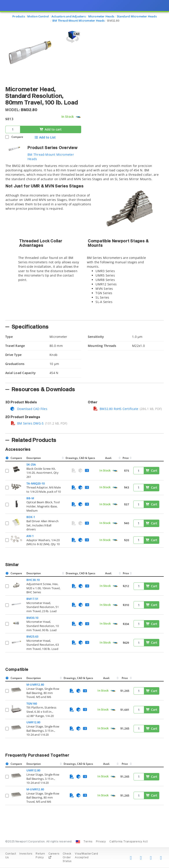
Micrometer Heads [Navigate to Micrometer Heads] (101, 16)
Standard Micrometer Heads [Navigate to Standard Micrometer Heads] (137, 16)
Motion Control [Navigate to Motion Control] (38, 16)
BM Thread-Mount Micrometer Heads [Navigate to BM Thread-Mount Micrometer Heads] (79, 21)
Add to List (45, 137)
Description (34, 458)
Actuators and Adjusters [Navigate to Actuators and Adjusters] (69, 16)
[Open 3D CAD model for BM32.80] (72, 37)
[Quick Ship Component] (78, 117)
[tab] (84, 241)
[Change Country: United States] (78, 842)
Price (126, 458)
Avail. (109, 458)
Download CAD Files (29, 409)
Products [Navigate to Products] (19, 16)
